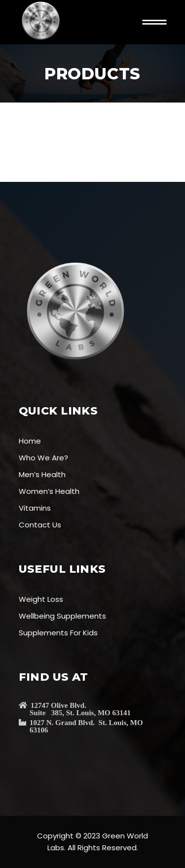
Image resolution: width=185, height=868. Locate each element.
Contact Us (40, 525)
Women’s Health (49, 491)
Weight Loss (41, 599)
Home (30, 441)
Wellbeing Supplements (62, 616)
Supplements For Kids (58, 633)
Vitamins (35, 508)
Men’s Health (42, 474)
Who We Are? (43, 458)
